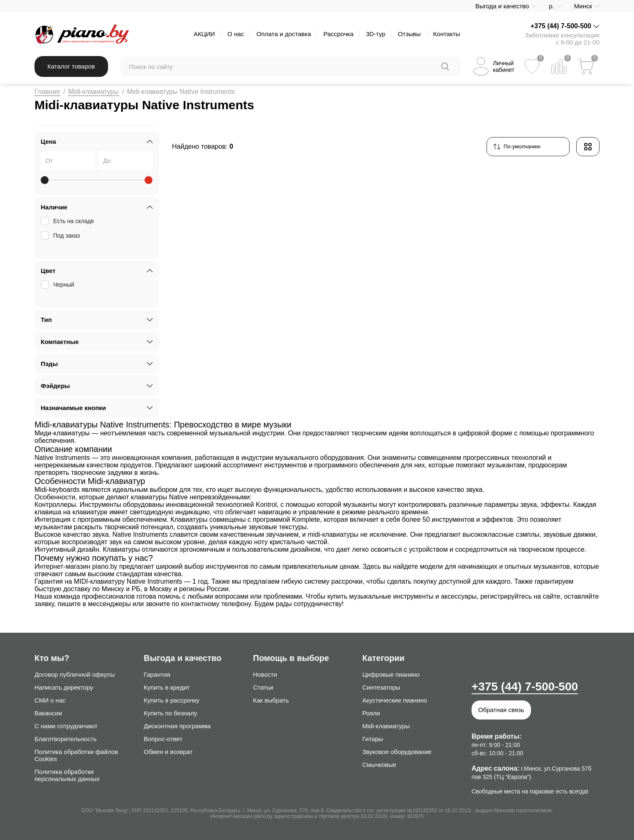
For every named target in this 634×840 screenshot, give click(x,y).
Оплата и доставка (284, 34)
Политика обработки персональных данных (67, 775)
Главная (47, 92)
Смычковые (379, 765)
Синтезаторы (381, 687)
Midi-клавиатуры (93, 92)
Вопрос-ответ (163, 739)
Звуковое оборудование (397, 752)
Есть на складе (68, 221)
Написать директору (64, 687)
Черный (58, 285)
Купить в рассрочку (172, 700)
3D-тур (376, 34)
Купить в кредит (167, 687)
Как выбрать (271, 700)
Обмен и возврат (168, 752)
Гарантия (157, 674)
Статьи (263, 687)
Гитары (373, 739)
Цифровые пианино (391, 674)
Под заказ (61, 236)
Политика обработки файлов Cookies (76, 755)
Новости (265, 674)
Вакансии (48, 713)
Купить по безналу (170, 713)
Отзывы (409, 34)
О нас (236, 34)
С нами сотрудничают (66, 726)
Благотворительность (66, 739)
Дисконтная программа (177, 726)
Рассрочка (338, 34)
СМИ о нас (50, 700)
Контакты (447, 34)
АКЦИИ (204, 34)
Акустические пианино (395, 700)
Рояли (371, 713)
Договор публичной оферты (75, 674)
